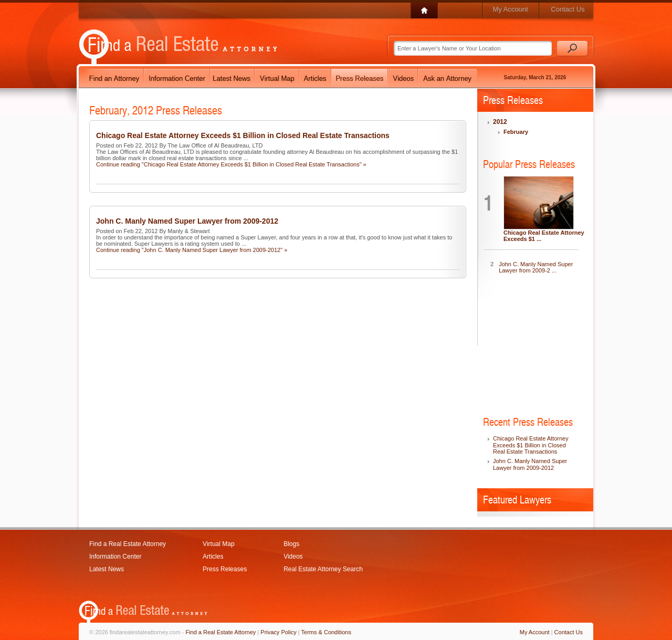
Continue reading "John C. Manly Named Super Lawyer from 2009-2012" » (192, 250)
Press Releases (225, 569)
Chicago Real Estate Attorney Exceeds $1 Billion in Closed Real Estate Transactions (243, 135)
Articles (213, 557)
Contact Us (568, 9)
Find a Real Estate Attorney (128, 544)
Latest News (107, 569)
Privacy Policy (278, 632)
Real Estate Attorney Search (323, 569)
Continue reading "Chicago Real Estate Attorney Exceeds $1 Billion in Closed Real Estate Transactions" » (231, 164)
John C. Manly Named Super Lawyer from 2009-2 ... (536, 267)
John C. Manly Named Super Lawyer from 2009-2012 (187, 221)
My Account (510, 9)
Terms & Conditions (326, 632)
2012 (500, 122)
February (516, 132)
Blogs (291, 544)
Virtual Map (218, 544)
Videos (293, 557)
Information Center (115, 557)
